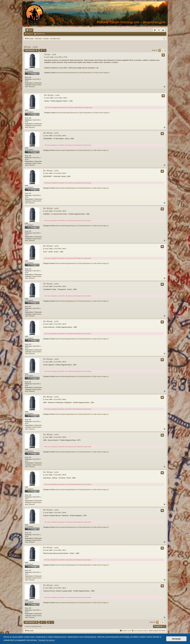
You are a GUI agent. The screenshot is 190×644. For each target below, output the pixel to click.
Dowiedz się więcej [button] (46, 640)
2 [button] (162, 50)
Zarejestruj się (41, 34)
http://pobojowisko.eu (87, 73)
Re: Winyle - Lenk (52, 95)
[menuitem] (155, 30)
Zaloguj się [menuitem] (160, 31)
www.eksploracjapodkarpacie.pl (68, 73)
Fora (30, 30)
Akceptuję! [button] (176, 639)
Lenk (26, 69)
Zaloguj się (30, 34)
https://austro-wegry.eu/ (102, 73)
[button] (165, 50)
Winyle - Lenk (31, 47)
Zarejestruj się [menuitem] (164, 31)
